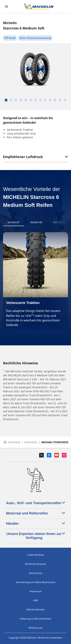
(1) (32, 315)
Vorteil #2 (36, 222)
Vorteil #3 (59, 222)
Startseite (12, 442)
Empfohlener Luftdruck (35, 157)
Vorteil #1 (14, 222)
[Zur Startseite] (39, 6)
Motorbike (31, 442)
